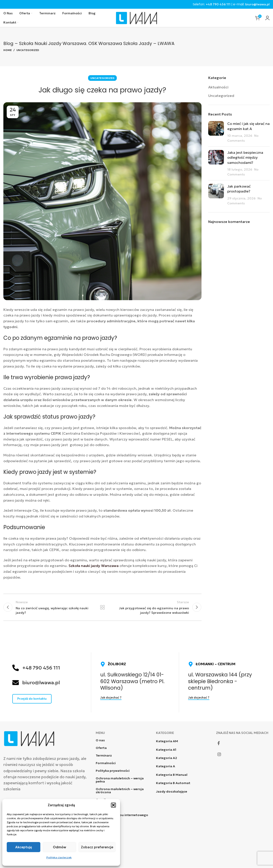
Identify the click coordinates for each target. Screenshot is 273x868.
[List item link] (183, 741)
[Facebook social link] (219, 743)
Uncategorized (28, 50)
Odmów (60, 847)
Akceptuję (24, 847)
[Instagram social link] (219, 755)
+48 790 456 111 (218, 4)
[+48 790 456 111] (16, 668)
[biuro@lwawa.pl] (16, 683)
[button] (113, 805)
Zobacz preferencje (97, 847)
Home (8, 50)
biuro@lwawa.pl (257, 4)
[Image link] (29, 738)
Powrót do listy (102, 607)
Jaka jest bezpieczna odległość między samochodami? (245, 157)
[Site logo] (136, 17)
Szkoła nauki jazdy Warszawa (93, 566)
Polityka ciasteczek (59, 857)
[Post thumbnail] (216, 132)
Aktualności (218, 87)
